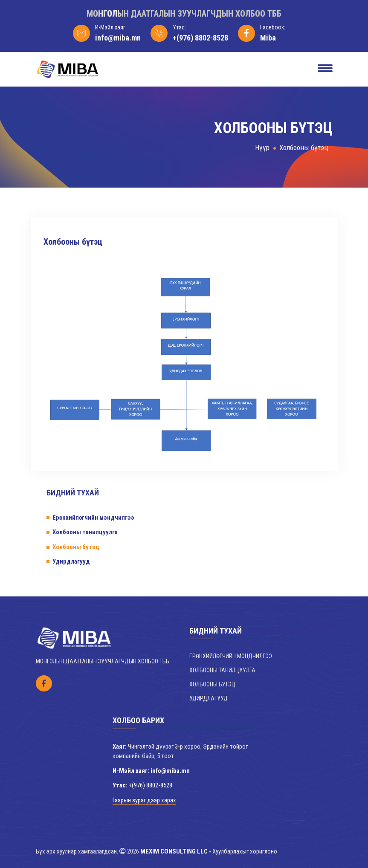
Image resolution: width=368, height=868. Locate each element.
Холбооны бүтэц (304, 148)
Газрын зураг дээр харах (144, 800)
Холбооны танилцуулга (85, 532)
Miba (268, 38)
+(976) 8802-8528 (200, 38)
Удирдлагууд (71, 561)
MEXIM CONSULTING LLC (174, 851)
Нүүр (262, 148)
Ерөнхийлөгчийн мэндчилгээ (93, 518)
